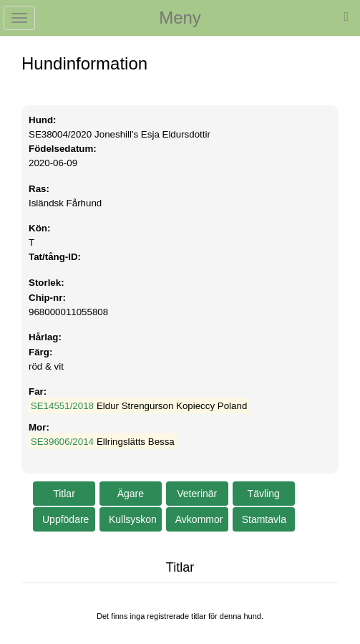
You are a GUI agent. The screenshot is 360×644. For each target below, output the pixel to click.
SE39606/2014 (62, 442)
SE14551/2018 (62, 406)
